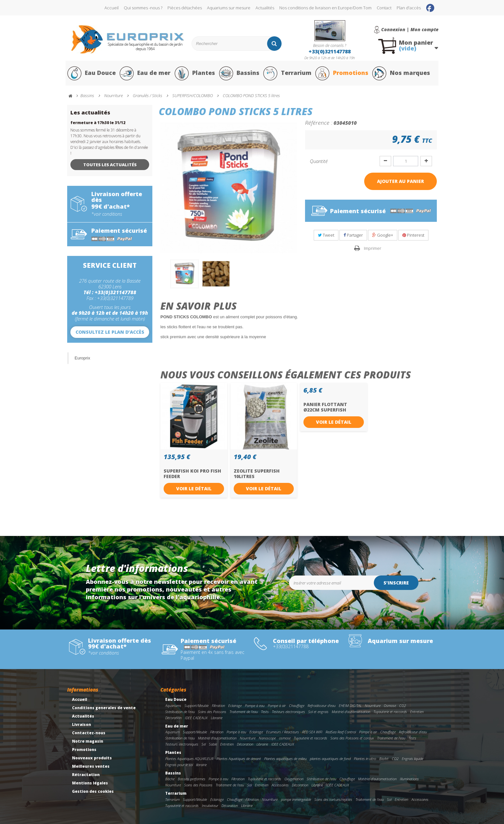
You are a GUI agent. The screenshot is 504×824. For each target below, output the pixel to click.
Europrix (82, 358)
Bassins (239, 73)
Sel (204, 744)
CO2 (403, 706)
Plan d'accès (409, 8)
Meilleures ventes (91, 767)
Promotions (342, 73)
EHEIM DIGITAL (350, 706)
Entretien (417, 712)
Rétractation (86, 775)
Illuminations (409, 779)
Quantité (319, 161)
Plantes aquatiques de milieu (285, 759)
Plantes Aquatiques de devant (239, 759)
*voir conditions (107, 214)
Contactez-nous (89, 733)
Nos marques (401, 73)
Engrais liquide (413, 759)
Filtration (218, 706)
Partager (353, 235)
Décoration (173, 718)
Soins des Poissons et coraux (352, 738)
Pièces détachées (185, 8)
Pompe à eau (255, 706)
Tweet (326, 235)
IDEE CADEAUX (196, 718)
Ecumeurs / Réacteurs (283, 732)
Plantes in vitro (365, 759)
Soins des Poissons (212, 712)
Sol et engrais (318, 712)
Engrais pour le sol (179, 765)
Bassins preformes (192, 779)
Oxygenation (294, 779)
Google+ (383, 235)
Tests (265, 712)
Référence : (319, 122)
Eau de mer (145, 73)
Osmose (390, 706)
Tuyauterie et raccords (390, 712)
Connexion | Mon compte (410, 30)
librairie (201, 765)
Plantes (194, 73)
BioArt (384, 759)
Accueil (112, 8)
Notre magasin (88, 742)
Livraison (81, 725)
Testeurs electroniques (288, 712)
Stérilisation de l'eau (180, 712)
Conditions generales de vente (104, 708)
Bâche (170, 779)
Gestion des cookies (93, 792)
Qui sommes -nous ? (143, 8)
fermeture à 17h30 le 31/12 (98, 123)
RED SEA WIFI (312, 732)
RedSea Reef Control (341, 732)
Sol (249, 785)
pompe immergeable (296, 800)
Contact (384, 8)
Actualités (265, 8)
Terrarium (287, 73)
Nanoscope (267, 738)
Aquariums (173, 706)
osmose (285, 738)
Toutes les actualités (110, 165)
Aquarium (172, 732)
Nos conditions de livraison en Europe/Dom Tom (325, 8)
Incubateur (210, 806)
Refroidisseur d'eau (322, 706)
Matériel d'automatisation (351, 712)
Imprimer (373, 248)
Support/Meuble (197, 706)
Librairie (217, 718)
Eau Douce (91, 73)
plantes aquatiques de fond (330, 759)
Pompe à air (277, 706)
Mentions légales (90, 783)
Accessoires (280, 785)
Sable (213, 744)
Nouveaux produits (92, 758)
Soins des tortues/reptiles (333, 800)
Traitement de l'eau (244, 712)
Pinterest (413, 235)
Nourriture (373, 706)
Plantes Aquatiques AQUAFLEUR (189, 759)
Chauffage (297, 706)
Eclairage (235, 706)
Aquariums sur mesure (229, 8)
